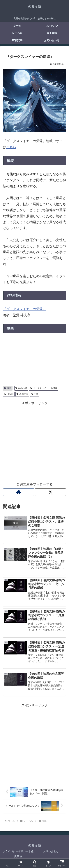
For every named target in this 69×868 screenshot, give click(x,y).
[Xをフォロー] (50, 492)
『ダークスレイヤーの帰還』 (24, 309)
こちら (11, 147)
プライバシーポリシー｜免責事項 (18, 854)
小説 (35, 394)
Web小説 (21, 388)
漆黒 (8, 388)
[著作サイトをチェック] (19, 492)
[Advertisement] (34, 441)
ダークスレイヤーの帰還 (44, 388)
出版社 (9, 394)
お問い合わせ (51, 851)
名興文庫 (22, 394)
